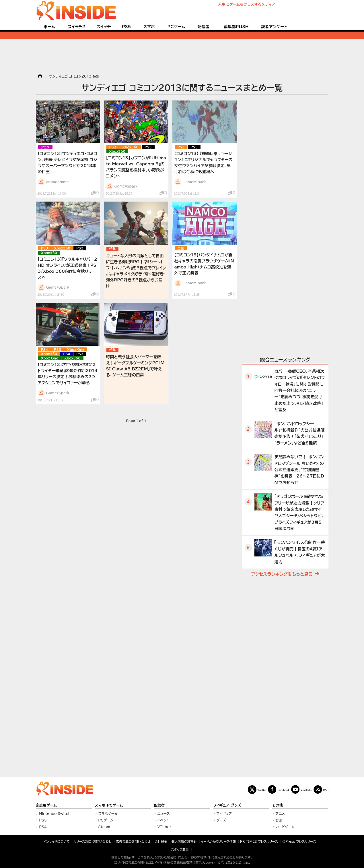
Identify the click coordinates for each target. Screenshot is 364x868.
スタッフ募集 (180, 849)
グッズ (221, 820)
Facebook (284, 790)
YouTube (306, 790)
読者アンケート (274, 27)
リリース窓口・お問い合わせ (93, 841)
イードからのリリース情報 (218, 841)
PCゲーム (176, 27)
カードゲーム (285, 827)
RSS (326, 790)
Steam (104, 827)
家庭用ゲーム (46, 805)
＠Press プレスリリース (299, 841)
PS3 (113, 147)
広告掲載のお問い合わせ (133, 841)
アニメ (45, 147)
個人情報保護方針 (184, 841)
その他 (278, 805)
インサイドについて (57, 841)
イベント (163, 820)
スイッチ (104, 27)
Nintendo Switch (55, 813)
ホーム (49, 27)
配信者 (203, 27)
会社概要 (161, 841)
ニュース (163, 813)
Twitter (262, 790)
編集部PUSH (236, 27)
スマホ (149, 27)
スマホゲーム (108, 813)
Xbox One (76, 350)
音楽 (279, 820)
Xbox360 (130, 147)
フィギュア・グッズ (227, 805)
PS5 (126, 27)
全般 (181, 248)
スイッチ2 (76, 27)
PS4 (45, 350)
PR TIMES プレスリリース (259, 841)
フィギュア (224, 813)
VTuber (164, 827)
